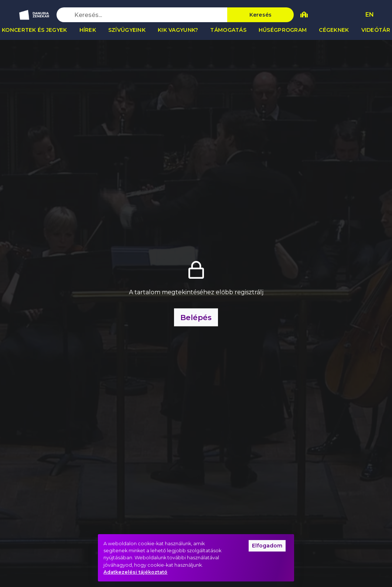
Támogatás (228, 30)
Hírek (88, 30)
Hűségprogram (283, 30)
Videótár (376, 30)
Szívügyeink (127, 30)
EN (370, 15)
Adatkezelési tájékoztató (135, 572)
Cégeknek (334, 30)
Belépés (196, 318)
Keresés (261, 15)
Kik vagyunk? (178, 30)
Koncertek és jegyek (34, 30)
